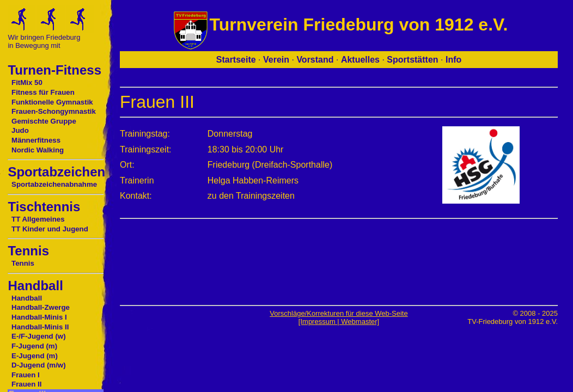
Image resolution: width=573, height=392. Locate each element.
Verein (276, 60)
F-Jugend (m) (34, 346)
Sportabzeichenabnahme (54, 184)
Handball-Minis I (39, 317)
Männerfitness (36, 140)
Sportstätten (412, 60)
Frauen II (26, 384)
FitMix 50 (27, 82)
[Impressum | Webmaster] (339, 321)
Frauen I (26, 375)
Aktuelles (360, 60)
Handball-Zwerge (41, 307)
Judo (20, 130)
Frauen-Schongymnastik (54, 111)
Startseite (236, 60)
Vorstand (315, 60)
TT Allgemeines (38, 219)
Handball (27, 298)
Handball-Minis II (40, 327)
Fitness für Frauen (43, 92)
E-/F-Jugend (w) (38, 336)
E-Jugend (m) (35, 356)
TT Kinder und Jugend (50, 229)
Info (453, 60)
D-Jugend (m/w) (39, 365)
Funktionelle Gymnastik (52, 102)
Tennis (23, 263)
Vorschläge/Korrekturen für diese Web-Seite (339, 313)
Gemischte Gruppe (44, 121)
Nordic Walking (38, 150)
